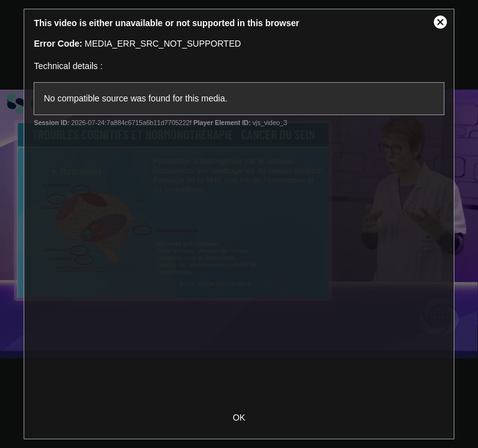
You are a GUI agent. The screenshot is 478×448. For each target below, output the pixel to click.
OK (239, 418)
